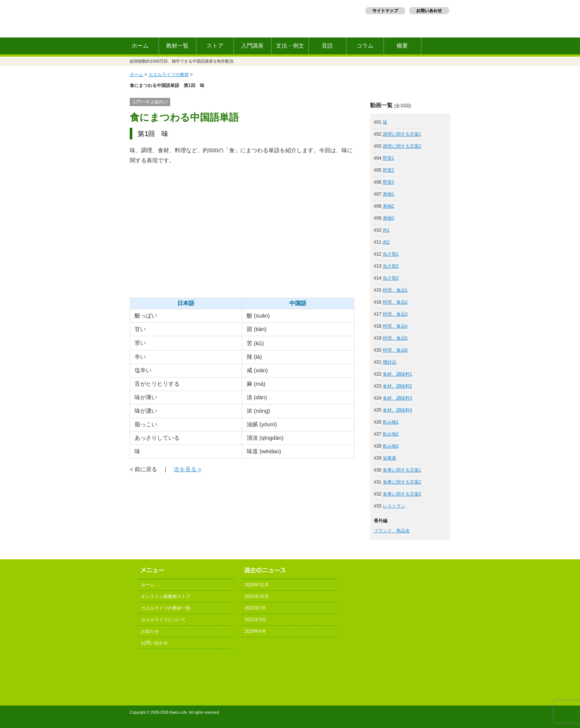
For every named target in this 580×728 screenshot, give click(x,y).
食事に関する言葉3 (402, 494)
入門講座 (252, 46)
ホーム (140, 46)
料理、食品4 (395, 326)
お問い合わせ (154, 643)
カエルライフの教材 (169, 75)
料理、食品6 (395, 350)
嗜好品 (390, 362)
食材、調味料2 (398, 386)
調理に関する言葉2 (402, 146)
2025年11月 (257, 585)
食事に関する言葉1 (402, 470)
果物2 (389, 206)
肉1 (386, 230)
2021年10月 (257, 596)
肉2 (386, 242)
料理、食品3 (395, 314)
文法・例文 (290, 46)
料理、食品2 (395, 302)
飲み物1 (391, 422)
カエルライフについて (163, 620)
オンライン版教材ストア (166, 596)
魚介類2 (391, 266)
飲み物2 (391, 434)
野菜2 (389, 170)
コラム (365, 46)
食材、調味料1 (398, 374)
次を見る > (188, 469)
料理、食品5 (395, 338)
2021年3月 (256, 620)
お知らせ (150, 631)
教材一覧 (177, 46)
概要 (402, 46)
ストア (215, 46)
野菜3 (389, 182)
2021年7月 (256, 608)
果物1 (389, 194)
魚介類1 (391, 254)
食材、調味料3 (398, 398)
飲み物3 (391, 446)
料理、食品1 (395, 290)
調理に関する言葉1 (402, 134)
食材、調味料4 (398, 410)
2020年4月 (256, 631)
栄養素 (390, 458)
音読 (327, 46)
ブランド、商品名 (392, 531)
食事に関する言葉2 (402, 482)
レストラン (394, 506)
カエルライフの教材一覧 (166, 608)
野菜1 (389, 158)
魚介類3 (391, 278)
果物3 (389, 218)
